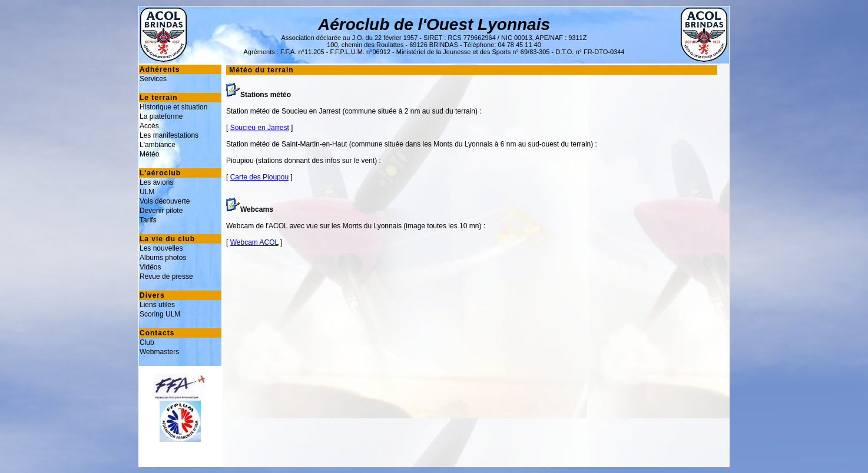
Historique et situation (173, 107)
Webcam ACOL (254, 242)
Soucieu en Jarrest (260, 128)
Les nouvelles (161, 248)
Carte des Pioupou (259, 177)
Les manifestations (169, 135)
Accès (149, 126)
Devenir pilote (161, 211)
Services (153, 79)
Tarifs (148, 220)
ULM (147, 192)
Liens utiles (157, 305)
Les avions (156, 182)
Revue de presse (166, 277)
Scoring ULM (160, 314)
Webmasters (159, 352)
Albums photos (163, 258)
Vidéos (150, 267)
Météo (149, 154)
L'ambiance (158, 145)
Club (147, 342)
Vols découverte (165, 201)
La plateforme (161, 116)
